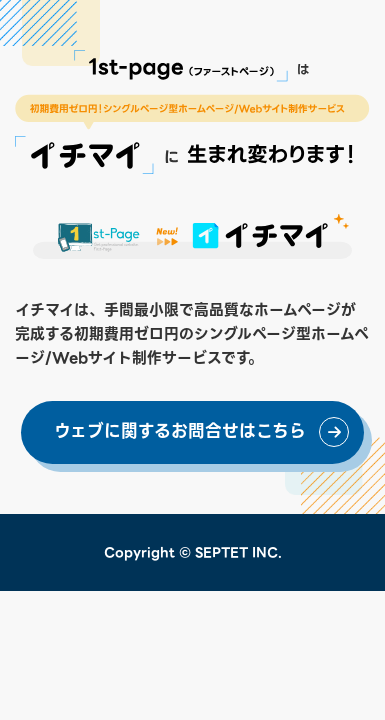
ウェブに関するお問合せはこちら (180, 431)
